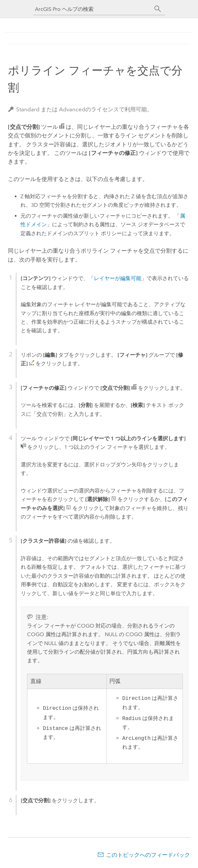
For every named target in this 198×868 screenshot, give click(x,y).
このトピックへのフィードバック (148, 855)
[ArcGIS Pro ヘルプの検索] (93, 9)
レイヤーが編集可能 (118, 278)
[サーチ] (158, 9)
